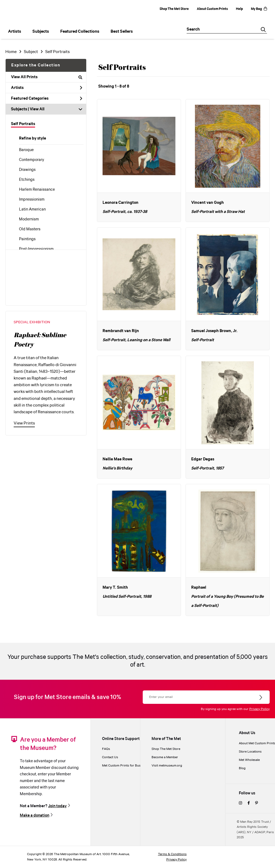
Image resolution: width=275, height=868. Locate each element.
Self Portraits (23, 124)
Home (11, 52)
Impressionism (32, 200)
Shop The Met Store (174, 9)
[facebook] (249, 803)
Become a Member (165, 757)
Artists (47, 88)
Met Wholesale (249, 760)
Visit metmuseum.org (167, 766)
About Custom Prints (212, 9)
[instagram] (240, 803)
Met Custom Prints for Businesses (127, 766)
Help (239, 9)
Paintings (27, 239)
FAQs (106, 749)
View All (37, 109)
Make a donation (35, 815)
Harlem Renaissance (37, 190)
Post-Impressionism (36, 249)
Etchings (27, 180)
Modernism (29, 219)
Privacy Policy (259, 709)
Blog (242, 768)
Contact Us (110, 757)
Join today (57, 806)
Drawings (27, 170)
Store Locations (250, 752)
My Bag (259, 9)
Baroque (26, 150)
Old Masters (30, 229)
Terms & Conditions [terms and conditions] (172, 854)
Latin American (32, 209)
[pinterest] (257, 803)
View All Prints (47, 77)
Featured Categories (47, 99)
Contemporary (32, 160)
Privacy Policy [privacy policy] (176, 860)
